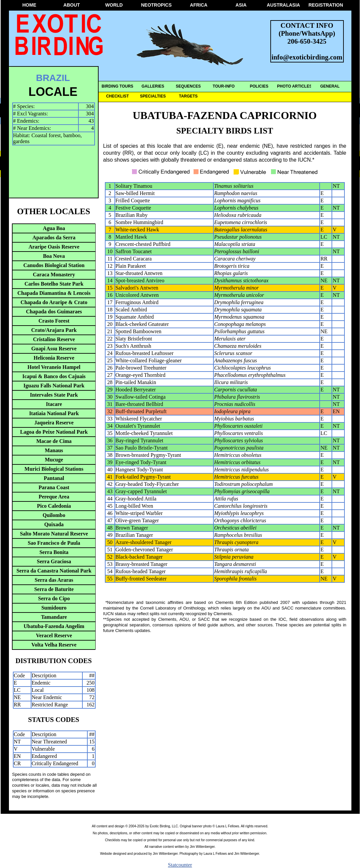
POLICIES (259, 86)
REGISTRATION (326, 5)
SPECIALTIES (153, 96)
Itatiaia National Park (54, 413)
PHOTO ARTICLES (294, 86)
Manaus (54, 450)
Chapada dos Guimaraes (54, 312)
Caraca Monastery (54, 275)
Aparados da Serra (54, 237)
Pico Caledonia (54, 506)
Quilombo (54, 515)
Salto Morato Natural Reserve (54, 534)
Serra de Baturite (54, 589)
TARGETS (188, 96)
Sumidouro (54, 608)
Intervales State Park (54, 395)
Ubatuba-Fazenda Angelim (54, 626)
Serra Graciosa (54, 561)
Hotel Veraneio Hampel (54, 367)
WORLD (114, 5)
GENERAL (330, 86)
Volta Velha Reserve (54, 645)
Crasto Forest (54, 321)
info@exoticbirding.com (307, 57)
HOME (29, 5)
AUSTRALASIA (283, 5)
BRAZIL (53, 78)
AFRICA (199, 5)
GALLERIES (153, 86)
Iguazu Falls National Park (54, 386)
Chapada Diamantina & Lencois (54, 293)
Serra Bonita (54, 552)
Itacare (54, 404)
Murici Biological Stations (54, 469)
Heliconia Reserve (54, 358)
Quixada (54, 524)
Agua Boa (54, 228)
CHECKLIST (118, 96)
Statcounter (180, 865)
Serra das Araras (54, 580)
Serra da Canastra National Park (54, 571)
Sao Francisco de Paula (54, 543)
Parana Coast (54, 487)
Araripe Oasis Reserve (54, 247)
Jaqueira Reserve (54, 423)
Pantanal (54, 478)
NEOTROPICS (156, 5)
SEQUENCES (188, 86)
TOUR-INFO (224, 86)
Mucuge (54, 460)
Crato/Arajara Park (54, 330)
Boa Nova (54, 256)
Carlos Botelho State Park (54, 284)
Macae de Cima (54, 441)
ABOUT (72, 5)
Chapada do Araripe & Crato (54, 302)
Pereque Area (54, 497)
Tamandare (54, 617)
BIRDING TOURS (117, 86)
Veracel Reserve (54, 635)
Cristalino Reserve (54, 339)
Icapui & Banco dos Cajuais (54, 376)
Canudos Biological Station (54, 265)
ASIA (241, 5)
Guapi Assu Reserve (54, 349)
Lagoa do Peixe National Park (54, 432)
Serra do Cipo (54, 598)
